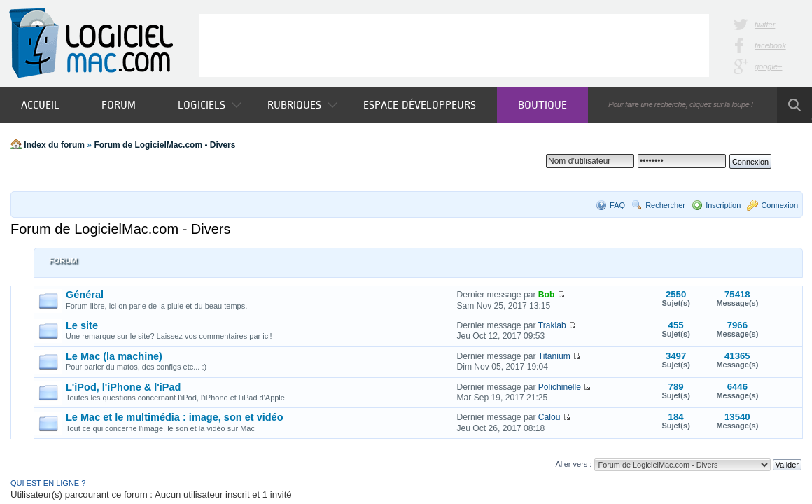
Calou (549, 417)
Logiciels (210, 105)
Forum (119, 105)
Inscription (723, 205)
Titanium (554, 356)
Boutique (542, 105)
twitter (765, 24)
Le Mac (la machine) (114, 356)
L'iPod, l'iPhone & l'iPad (123, 387)
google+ (768, 66)
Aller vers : (573, 464)
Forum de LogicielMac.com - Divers (164, 145)
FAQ (617, 205)
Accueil (40, 105)
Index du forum (54, 145)
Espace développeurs (420, 105)
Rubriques (302, 105)
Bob (547, 295)
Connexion (779, 205)
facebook (770, 45)
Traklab (552, 325)
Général (85, 295)
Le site (82, 325)
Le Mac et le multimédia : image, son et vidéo (175, 417)
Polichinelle (560, 387)
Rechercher (665, 205)
